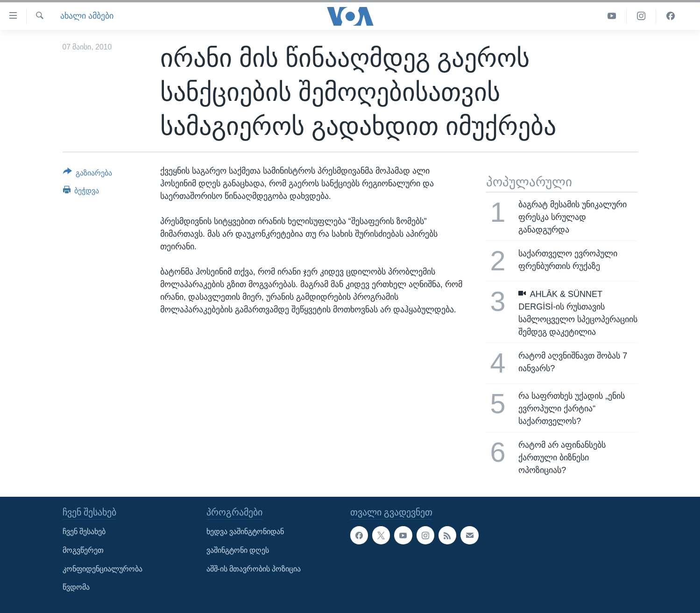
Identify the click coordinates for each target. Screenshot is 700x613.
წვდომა (76, 587)
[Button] (88, 175)
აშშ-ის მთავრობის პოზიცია (254, 568)
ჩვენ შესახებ (84, 532)
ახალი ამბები (87, 16)
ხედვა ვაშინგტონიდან (245, 532)
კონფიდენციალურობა (103, 568)
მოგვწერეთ (83, 550)
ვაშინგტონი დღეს (238, 550)
